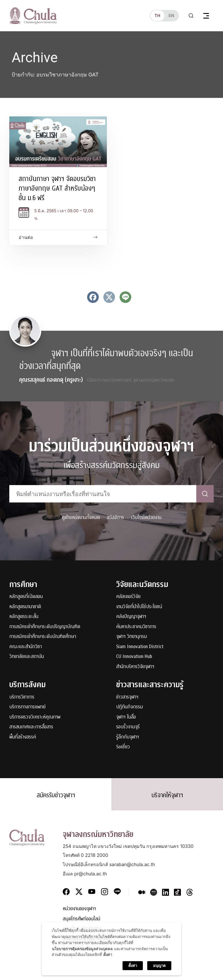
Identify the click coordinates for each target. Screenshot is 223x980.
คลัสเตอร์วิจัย (128, 597)
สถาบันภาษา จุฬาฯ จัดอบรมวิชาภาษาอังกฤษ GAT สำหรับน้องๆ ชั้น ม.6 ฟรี (57, 188)
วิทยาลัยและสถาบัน (27, 657)
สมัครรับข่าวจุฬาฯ (56, 795)
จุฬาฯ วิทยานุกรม (132, 637)
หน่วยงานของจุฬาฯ (79, 909)
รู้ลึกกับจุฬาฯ (128, 737)
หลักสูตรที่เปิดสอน (26, 597)
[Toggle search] (191, 16)
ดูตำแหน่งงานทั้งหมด (81, 517)
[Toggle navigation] (206, 16)
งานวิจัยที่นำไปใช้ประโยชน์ (139, 607)
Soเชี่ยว (123, 747)
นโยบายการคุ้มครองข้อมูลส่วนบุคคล (82, 974)
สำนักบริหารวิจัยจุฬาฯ (135, 667)
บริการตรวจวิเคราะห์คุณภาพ (35, 717)
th (157, 15)
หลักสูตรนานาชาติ (25, 607)
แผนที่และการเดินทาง (82, 929)
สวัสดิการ (115, 517)
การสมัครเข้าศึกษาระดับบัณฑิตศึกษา (43, 637)
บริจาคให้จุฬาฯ (167, 795)
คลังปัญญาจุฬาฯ (131, 617)
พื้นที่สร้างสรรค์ (23, 737)
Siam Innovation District (140, 647)
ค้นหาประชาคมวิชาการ (136, 627)
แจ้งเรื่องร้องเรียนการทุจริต (87, 939)
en (171, 15)
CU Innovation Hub (134, 657)
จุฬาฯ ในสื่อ (126, 717)
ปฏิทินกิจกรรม (130, 707)
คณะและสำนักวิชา (26, 647)
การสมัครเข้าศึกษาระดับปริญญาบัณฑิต (45, 627)
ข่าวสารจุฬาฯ (127, 697)
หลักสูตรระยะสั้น (24, 617)
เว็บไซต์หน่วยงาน (146, 517)
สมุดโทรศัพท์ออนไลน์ (81, 919)
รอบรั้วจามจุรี (128, 727)
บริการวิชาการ (22, 697)
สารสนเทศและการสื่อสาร (31, 727)
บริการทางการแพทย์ (27, 707)
